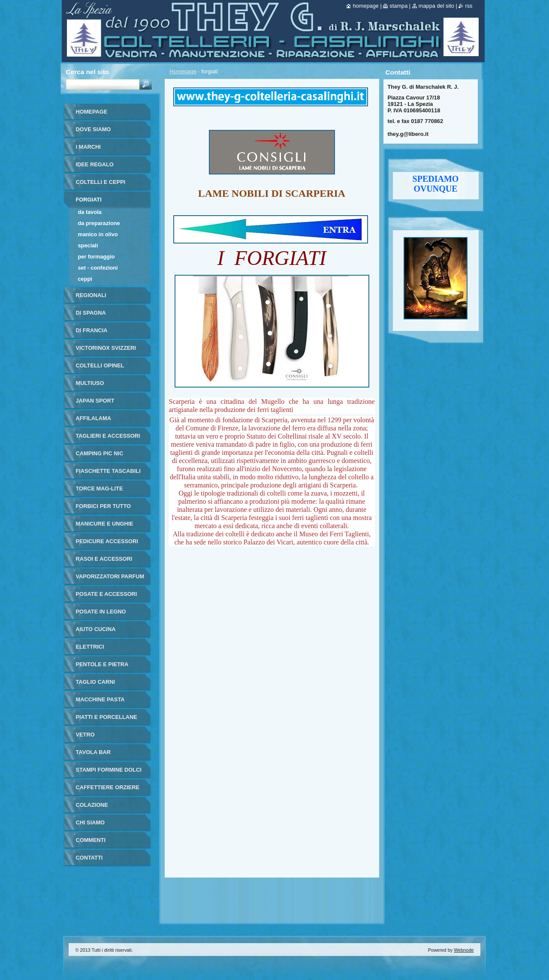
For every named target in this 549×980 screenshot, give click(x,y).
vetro (85, 735)
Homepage (183, 71)
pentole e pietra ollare (102, 667)
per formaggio (97, 257)
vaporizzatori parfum (110, 576)
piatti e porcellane (107, 717)
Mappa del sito (436, 6)
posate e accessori (107, 594)
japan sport (95, 401)
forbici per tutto (103, 506)
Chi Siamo (90, 822)
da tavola (90, 212)
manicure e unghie (105, 524)
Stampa (398, 6)
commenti (91, 840)
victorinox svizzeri (106, 348)
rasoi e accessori (104, 559)
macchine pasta (100, 699)
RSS (469, 6)
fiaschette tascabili (108, 471)
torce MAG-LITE (100, 488)
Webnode (464, 950)
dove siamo (94, 129)
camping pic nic (100, 453)
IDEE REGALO (95, 164)
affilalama (94, 418)
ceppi (85, 279)
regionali (91, 295)
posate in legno (101, 612)
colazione (92, 805)
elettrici (90, 647)
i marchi (88, 147)
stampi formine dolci (109, 770)
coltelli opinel (100, 365)
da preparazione (99, 223)
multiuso (90, 383)
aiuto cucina (96, 629)
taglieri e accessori (108, 436)
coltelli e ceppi (101, 182)
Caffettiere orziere (108, 787)
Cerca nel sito (88, 72)
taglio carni (95, 682)
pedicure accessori (107, 541)
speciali (88, 245)
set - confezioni (98, 268)
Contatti (89, 858)
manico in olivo (98, 234)
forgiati (89, 200)
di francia (92, 330)
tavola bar (94, 752)
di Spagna (91, 313)
